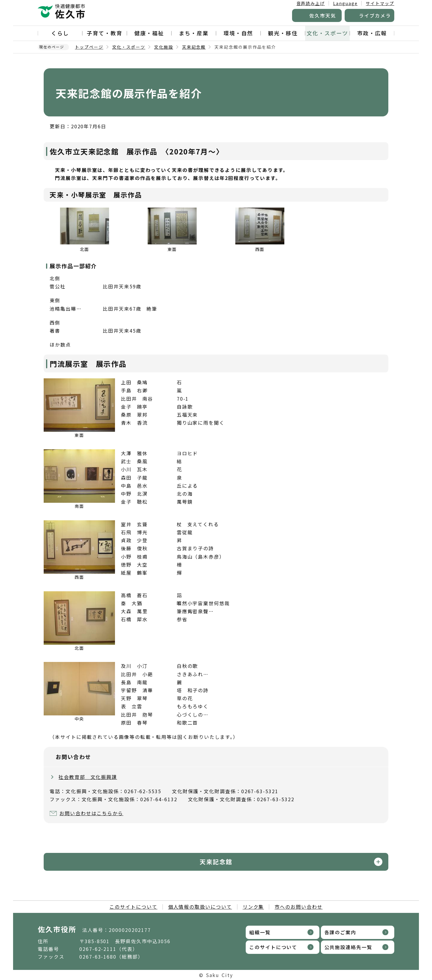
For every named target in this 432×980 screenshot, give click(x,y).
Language (345, 3)
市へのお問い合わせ (298, 907)
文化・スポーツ (327, 33)
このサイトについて (133, 907)
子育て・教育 (105, 33)
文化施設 (164, 47)
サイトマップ (380, 3)
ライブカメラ (375, 15)
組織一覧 (260, 932)
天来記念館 (194, 47)
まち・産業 (194, 33)
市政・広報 (372, 33)
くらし (60, 33)
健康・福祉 (149, 33)
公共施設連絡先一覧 (348, 947)
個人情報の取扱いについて (200, 907)
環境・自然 (238, 33)
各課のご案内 (340, 932)
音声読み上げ (311, 3)
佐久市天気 (323, 15)
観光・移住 (283, 33)
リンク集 (253, 907)
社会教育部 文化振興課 (88, 777)
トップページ (89, 47)
